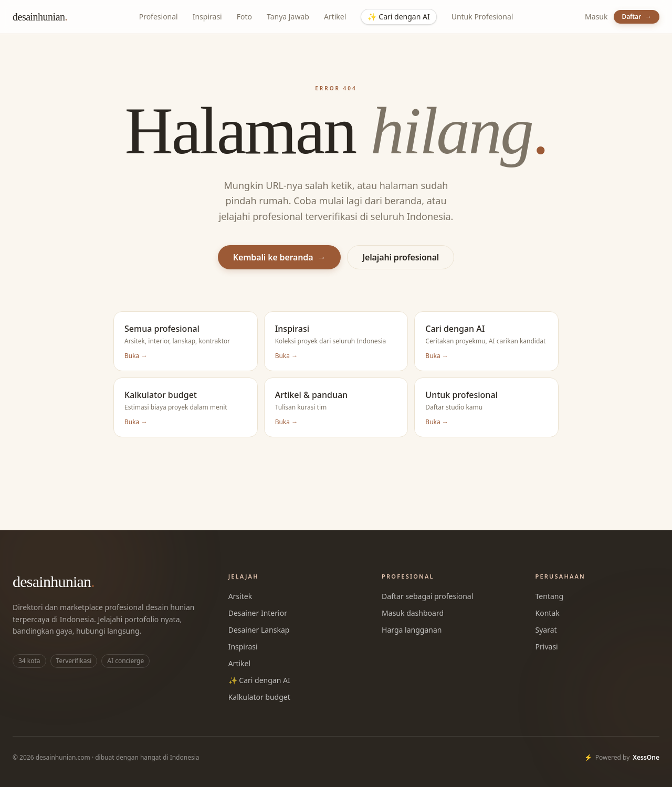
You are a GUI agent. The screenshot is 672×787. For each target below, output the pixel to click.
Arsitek (240, 596)
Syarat (546, 630)
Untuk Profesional (482, 17)
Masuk (596, 17)
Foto (244, 17)
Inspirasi (207, 17)
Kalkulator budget (259, 697)
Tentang (550, 596)
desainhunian (40, 17)
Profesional (159, 17)
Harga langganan (412, 630)
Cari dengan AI (398, 17)
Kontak (548, 613)
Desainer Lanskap (259, 630)
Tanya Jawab (288, 17)
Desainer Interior (258, 613)
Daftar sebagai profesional (427, 596)
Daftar (637, 17)
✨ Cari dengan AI (259, 680)
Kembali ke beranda (280, 257)
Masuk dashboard (413, 613)
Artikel (335, 17)
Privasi (547, 647)
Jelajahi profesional (401, 257)
